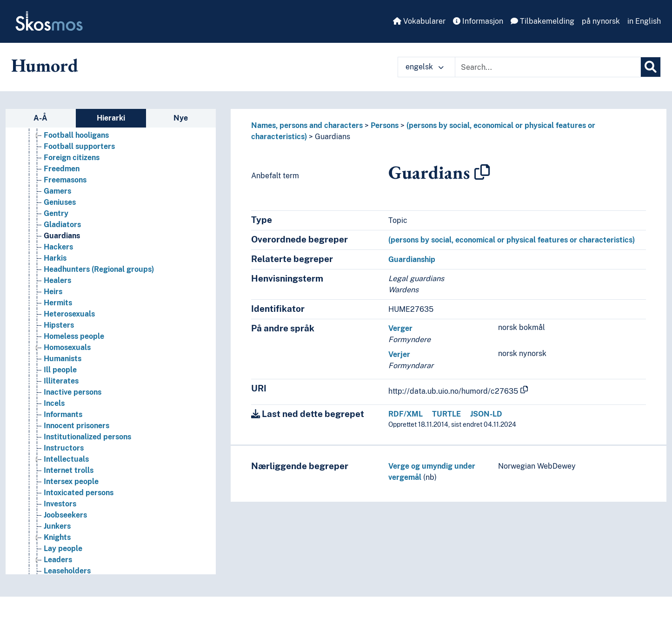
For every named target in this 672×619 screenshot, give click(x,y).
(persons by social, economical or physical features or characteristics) (512, 240)
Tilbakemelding (542, 21)
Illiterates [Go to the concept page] (61, 390)
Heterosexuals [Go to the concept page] (69, 323)
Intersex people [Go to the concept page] (71, 491)
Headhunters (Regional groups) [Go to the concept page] (99, 279)
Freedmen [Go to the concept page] (62, 178)
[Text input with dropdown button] (548, 67)
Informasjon (478, 21)
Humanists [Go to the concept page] (63, 368)
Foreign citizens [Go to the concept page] (72, 167)
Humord (45, 65)
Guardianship (412, 259)
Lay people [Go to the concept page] (63, 558)
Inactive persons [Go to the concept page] (73, 401)
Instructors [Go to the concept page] (64, 457)
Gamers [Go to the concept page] (57, 200)
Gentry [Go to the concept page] (56, 223)
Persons (385, 125)
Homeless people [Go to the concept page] (74, 346)
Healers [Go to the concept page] (57, 290)
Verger (400, 328)
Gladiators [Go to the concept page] (62, 234)
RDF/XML (406, 414)
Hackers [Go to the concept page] (58, 256)
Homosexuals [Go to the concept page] (67, 357)
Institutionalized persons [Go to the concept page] (87, 446)
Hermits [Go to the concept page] (58, 312)
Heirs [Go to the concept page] (53, 301)
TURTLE (446, 414)
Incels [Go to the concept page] (54, 413)
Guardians (333, 137)
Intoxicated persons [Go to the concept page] (79, 502)
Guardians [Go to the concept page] (62, 245)
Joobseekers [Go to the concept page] (65, 524)
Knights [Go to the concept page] (57, 547)
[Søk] (651, 67)
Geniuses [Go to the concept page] (60, 212)
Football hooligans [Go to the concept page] (76, 145)
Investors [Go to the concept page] (60, 513)
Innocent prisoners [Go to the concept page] (77, 435)
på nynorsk (601, 21)
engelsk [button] (425, 67)
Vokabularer (419, 21)
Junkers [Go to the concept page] (57, 535)
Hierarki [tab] (111, 118)
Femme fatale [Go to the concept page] (68, 133)
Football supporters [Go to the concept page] (79, 156)
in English (644, 21)
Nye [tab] (181, 118)
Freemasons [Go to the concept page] (65, 189)
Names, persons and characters (307, 125)
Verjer (399, 354)
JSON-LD (486, 414)
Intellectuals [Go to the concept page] (66, 468)
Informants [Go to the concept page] (63, 424)
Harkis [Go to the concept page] (55, 267)
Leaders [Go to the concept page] (58, 569)
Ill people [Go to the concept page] (60, 379)
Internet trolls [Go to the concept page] (69, 480)
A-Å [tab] (40, 118)
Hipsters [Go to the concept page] (59, 334)
